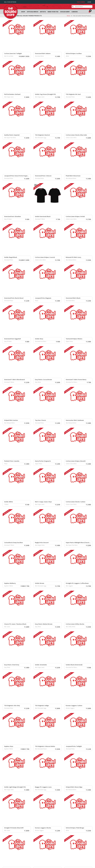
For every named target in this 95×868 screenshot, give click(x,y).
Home (68, 16)
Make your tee (53, 12)
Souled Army (65, 12)
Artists (43, 12)
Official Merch (33, 12)
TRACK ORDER (81, 2)
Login (89, 2)
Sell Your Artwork (10, 2)
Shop (23, 12)
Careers (75, 12)
